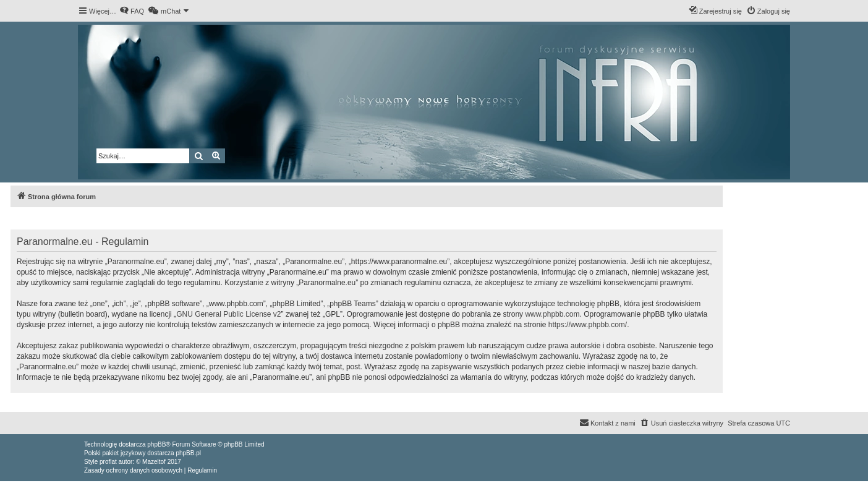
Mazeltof (154, 462)
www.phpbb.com (552, 314)
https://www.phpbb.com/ (588, 325)
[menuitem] (132, 11)
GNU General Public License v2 (228, 314)
